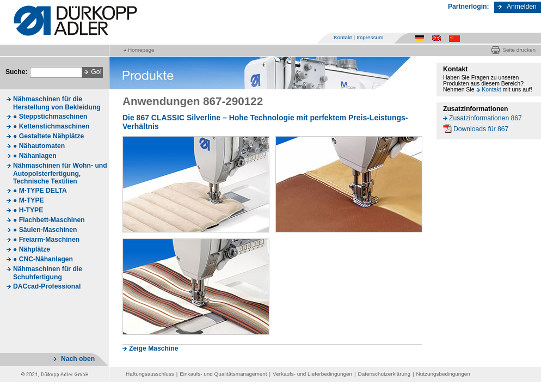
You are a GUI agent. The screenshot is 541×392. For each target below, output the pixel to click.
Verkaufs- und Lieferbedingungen (312, 374)
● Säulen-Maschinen (45, 230)
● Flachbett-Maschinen (49, 220)
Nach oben (78, 359)
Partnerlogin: (469, 7)
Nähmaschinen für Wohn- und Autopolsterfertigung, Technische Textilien (60, 173)
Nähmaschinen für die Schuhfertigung (48, 273)
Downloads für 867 (481, 129)
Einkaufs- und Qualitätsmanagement (223, 374)
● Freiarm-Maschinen (46, 240)
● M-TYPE (29, 200)
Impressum (370, 37)
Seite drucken (519, 50)
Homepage (141, 50)
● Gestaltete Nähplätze (48, 136)
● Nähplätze (32, 249)
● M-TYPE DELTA (40, 191)
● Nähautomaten (39, 146)
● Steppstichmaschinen (50, 117)
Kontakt (343, 37)
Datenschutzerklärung (384, 374)
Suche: (17, 72)
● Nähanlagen (35, 156)
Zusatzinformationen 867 (485, 118)
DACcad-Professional (47, 286)
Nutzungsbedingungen (443, 374)
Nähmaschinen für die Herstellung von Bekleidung (57, 103)
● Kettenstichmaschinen (51, 126)
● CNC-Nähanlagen (43, 259)
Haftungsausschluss (150, 374)
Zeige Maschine (154, 348)
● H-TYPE (28, 210)
